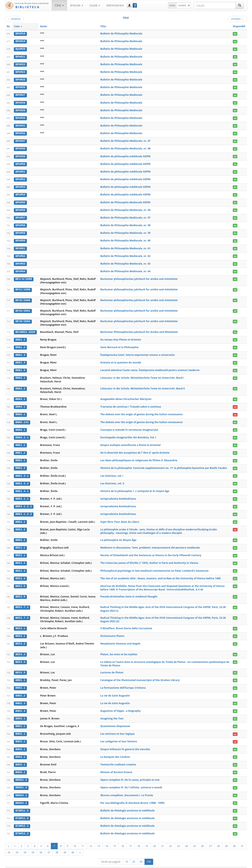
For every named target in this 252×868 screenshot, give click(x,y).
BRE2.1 (20, 457)
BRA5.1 (20, 411)
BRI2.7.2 (22, 613)
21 (162, 839)
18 (139, 839)
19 (147, 839)
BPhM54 (20, 193)
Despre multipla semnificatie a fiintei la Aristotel (130, 442)
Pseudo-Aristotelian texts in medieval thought (129, 592)
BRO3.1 (20, 713)
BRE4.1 (20, 518)
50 (141, 855)
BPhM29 (20, 110)
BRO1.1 (20, 675)
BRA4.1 (20, 404)
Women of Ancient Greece (116, 766)
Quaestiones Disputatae (115, 721)
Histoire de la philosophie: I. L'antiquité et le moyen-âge (135, 487)
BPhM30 (20, 117)
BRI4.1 (20, 631)
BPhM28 (20, 102)
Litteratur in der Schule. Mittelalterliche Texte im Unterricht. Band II (143, 386)
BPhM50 (20, 163)
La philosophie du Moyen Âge (118, 536)
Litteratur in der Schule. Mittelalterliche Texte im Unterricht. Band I (142, 375)
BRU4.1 (20, 744)
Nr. (9, 26)
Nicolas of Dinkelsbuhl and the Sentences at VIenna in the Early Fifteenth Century (151, 551)
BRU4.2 (20, 751)
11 (83, 839)
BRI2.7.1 (22, 603)
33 (17, 846)
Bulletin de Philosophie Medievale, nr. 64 (125, 269)
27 (210, 839)
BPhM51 (20, 170)
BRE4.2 (20, 525)
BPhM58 (20, 224)
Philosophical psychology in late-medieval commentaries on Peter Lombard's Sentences (154, 566)
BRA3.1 (20, 396)
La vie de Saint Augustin (115, 690)
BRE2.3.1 (22, 472)
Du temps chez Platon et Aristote (121, 337)
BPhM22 (20, 64)
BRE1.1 (20, 442)
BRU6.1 (20, 766)
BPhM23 (20, 72)
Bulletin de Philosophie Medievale (121, 34)
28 (219, 839)
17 (131, 839)
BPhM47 (20, 140)
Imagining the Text (112, 713)
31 (242, 839)
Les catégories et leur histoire (119, 736)
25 (195, 839)
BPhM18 (20, 34)
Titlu (103, 26)
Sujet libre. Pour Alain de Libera (120, 517)
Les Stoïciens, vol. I (112, 472)
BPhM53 (20, 186)
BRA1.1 (20, 337)
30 (234, 839)
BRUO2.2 (21, 797)
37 (49, 846)
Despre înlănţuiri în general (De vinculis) (125, 743)
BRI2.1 (20, 551)
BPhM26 (20, 87)
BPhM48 (20, 148)
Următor (237, 19)
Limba (172, 5)
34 (25, 846)
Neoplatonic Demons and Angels (120, 639)
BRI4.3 (20, 649)
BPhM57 (20, 216)
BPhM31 (20, 125)
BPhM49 (20, 155)
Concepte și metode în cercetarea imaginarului (129, 426)
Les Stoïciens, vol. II (112, 480)
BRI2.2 (20, 559)
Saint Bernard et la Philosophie (119, 345)
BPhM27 (20, 94)
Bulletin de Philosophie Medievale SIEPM (125, 200)
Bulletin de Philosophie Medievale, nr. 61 (125, 246)
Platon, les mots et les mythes (119, 649)
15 (115, 839)
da (235, 34)
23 (179, 839)
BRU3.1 (20, 736)
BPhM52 (20, 178)
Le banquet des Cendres (115, 751)
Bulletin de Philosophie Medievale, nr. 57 (125, 216)
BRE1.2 (20, 449)
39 (65, 846)
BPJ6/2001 (23, 308)
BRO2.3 (20, 698)
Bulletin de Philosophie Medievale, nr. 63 (125, 261)
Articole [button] (77, 5)
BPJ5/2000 (23, 298)
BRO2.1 (20, 683)
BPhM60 (20, 239)
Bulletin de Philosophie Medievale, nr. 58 (125, 223)
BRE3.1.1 (22, 495)
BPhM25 (20, 79)
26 (202, 839)
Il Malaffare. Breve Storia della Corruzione (126, 624)
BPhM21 (20, 56)
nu (235, 404)
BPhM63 (20, 261)
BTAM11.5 (22, 804)
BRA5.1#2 (22, 419)
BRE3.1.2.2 (24, 510)
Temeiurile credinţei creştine (118, 759)
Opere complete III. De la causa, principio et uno (130, 774)
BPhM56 (20, 208)
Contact (221, 864)
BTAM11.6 (22, 812)
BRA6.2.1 (22, 434)
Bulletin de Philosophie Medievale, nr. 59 (125, 231)
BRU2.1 (20, 728)
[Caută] (240, 5)
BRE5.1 (20, 536)
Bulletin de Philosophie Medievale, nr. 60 (125, 238)
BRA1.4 (20, 360)
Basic (241, 864)
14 (107, 839)
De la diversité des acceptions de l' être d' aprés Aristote (135, 449)
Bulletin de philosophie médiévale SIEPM (125, 155)
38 (57, 846)
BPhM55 (20, 201)
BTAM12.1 (22, 820)
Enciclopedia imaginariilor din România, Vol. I (128, 434)
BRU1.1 (20, 721)
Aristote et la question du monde (121, 360)
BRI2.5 (20, 581)
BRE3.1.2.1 (24, 503)
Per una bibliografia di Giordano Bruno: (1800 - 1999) (132, 796)
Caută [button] (95, 5)
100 (149, 855)
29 (226, 839)
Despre (232, 864)
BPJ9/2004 (23, 319)
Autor (44, 26)
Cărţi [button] (59, 5)
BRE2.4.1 (22, 487)
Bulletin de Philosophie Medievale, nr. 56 (125, 208)
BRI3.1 (20, 624)
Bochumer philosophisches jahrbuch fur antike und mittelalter (139, 276)
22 (171, 839)
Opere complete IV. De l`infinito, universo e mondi (131, 781)
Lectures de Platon (112, 668)
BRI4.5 (20, 668)
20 (155, 839)
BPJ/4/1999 (24, 277)
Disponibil (239, 26)
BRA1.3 (20, 352)
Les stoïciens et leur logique (117, 728)
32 (9, 846)
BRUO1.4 (21, 782)
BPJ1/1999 (23, 287)
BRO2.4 (20, 706)
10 (75, 839)
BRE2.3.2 (22, 480)
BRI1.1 (20, 543)
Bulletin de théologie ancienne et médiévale (127, 804)
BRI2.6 (20, 592)
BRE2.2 (20, 465)
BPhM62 (20, 254)
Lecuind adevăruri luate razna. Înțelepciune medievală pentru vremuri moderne (150, 367)
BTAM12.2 (22, 827)
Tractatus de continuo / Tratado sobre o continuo (131, 404)
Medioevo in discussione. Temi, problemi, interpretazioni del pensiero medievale (150, 543)
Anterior (15, 19)
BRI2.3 (20, 566)
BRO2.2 (20, 690)
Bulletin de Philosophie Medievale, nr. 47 (125, 140)
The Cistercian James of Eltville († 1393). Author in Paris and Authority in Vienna (149, 559)
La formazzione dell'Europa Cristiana (123, 683)
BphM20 (20, 49)
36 (41, 846)
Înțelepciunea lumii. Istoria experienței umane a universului (137, 352)
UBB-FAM (71, 864)
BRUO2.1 (21, 789)
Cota (18, 26)
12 (91, 839)
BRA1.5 (20, 367)
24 (186, 839)
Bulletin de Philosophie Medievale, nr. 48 (125, 147)
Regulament (207, 864)
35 (33, 846)
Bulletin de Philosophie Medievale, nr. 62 (125, 254)
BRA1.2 (20, 345)
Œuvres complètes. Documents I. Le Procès (127, 789)
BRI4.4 (20, 657)
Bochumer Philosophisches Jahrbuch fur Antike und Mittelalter (139, 329)
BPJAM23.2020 (25, 330)
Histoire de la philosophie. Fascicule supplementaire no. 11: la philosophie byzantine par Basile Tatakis (164, 464)
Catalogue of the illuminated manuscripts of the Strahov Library (140, 675)
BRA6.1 (20, 427)
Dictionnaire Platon (112, 631)
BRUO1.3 (21, 774)
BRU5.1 (20, 759)
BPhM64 (20, 269)
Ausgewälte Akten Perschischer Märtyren (126, 396)
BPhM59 (20, 231)
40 (73, 846)
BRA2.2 (20, 386)
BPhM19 (20, 41)
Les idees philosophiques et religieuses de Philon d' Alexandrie (139, 457)
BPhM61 (20, 246)
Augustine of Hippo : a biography (120, 705)
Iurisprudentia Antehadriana (118, 495)
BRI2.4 (20, 574)
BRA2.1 (20, 375)
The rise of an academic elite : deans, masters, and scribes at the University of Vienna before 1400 (160, 574)
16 (123, 839)
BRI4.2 (20, 639)
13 (99, 839)
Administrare (115, 5)
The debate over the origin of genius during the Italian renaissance (141, 411)
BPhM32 (20, 132)
